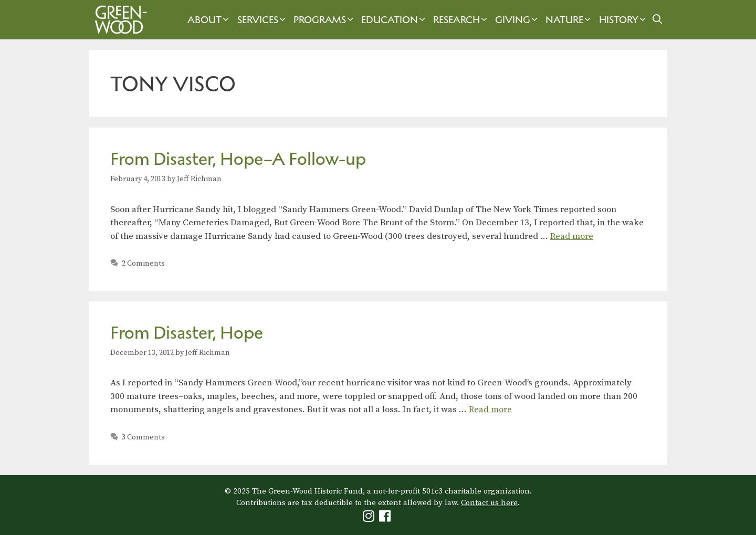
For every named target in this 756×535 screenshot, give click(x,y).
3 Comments (143, 437)
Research (461, 20)
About (209, 20)
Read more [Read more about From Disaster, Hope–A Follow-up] (572, 236)
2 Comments (143, 264)
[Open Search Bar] (658, 20)
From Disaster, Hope (187, 333)
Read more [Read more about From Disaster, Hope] (490, 410)
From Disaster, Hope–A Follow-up (238, 159)
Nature (569, 20)
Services (263, 20)
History (624, 20)
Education (395, 20)
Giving (518, 20)
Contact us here (489, 503)
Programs (325, 20)
